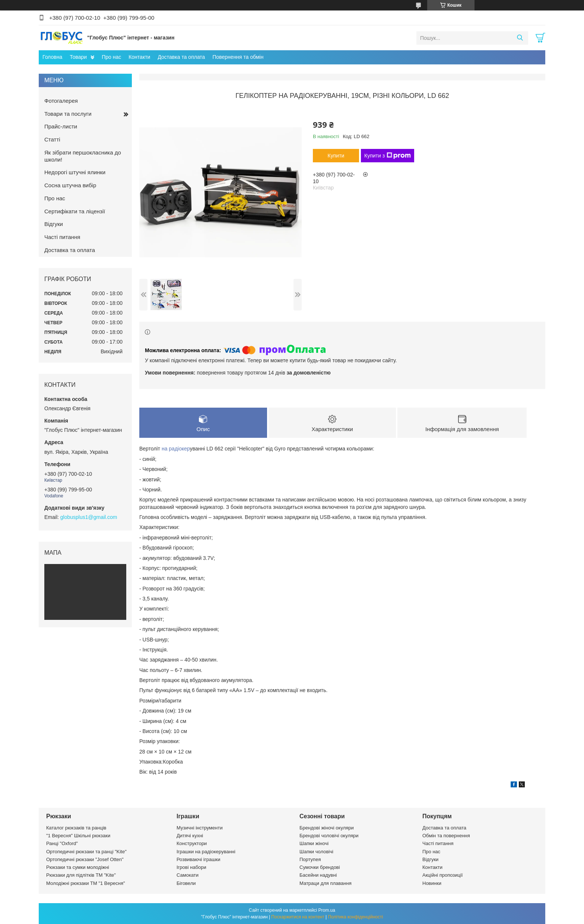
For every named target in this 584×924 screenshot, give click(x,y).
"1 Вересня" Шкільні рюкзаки (78, 836)
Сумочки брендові (320, 867)
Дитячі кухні (190, 836)
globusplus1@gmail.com (89, 517)
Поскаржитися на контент (298, 917)
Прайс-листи (61, 126)
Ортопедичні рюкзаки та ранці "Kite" (86, 852)
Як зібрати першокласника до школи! (83, 156)
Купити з (388, 156)
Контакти (139, 57)
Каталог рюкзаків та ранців (76, 828)
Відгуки (54, 224)
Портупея (310, 859)
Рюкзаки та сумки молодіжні (78, 867)
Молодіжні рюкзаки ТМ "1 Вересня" (86, 883)
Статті (52, 139)
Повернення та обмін (238, 57)
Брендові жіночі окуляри (327, 828)
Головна (52, 57)
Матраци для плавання (326, 883)
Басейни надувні (318, 875)
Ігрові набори (191, 867)
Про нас (111, 57)
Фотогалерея (61, 101)
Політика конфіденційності (356, 917)
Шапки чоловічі (316, 852)
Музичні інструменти (200, 828)
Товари (78, 57)
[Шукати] (520, 38)
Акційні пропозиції (442, 875)
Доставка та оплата (181, 57)
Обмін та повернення (446, 836)
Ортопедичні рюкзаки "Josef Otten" (85, 859)
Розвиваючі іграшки (199, 859)
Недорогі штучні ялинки (75, 172)
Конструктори (192, 843)
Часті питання (62, 237)
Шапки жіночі (314, 843)
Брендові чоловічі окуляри (329, 836)
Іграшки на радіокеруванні (206, 852)
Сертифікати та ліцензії (75, 211)
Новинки (432, 883)
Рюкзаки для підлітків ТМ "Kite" (81, 875)
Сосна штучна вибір (70, 185)
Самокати (188, 875)
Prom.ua (327, 910)
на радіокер (176, 449)
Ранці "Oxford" (62, 843)
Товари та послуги (68, 114)
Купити (336, 156)
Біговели (186, 883)
